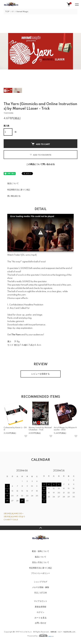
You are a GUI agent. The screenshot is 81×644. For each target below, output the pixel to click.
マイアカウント (41, 601)
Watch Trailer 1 (14, 255)
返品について (13, 183)
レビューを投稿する (40, 374)
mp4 (34, 255)
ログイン (40, 612)
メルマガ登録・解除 (41, 587)
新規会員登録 (40, 607)
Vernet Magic (22, 12)
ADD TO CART (40, 144)
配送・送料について (41, 551)
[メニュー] (77, 4)
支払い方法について (41, 562)
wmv (28, 255)
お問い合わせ (40, 623)
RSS (36, 593)
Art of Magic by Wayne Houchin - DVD (65, 429)
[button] (40, 233)
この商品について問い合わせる (40, 164)
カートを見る (40, 618)
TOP (7, 12)
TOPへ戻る (40, 528)
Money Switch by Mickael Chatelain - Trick (40, 429)
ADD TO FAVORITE (40, 155)
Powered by (41, 635)
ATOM (43, 593)
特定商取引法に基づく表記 (19, 190)
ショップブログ (41, 582)
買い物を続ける (14, 196)
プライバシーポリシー (40, 573)
